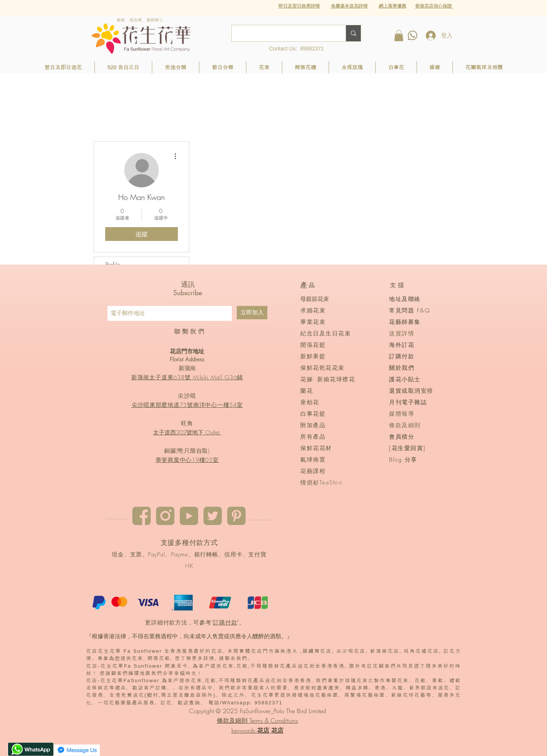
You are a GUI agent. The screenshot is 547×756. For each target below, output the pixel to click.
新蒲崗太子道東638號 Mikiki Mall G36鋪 (187, 377)
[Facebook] (142, 516)
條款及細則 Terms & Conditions (257, 720)
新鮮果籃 (313, 356)
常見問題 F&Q (409, 311)
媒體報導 (402, 414)
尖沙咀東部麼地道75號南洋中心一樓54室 (187, 405)
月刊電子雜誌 (408, 402)
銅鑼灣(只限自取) (187, 451)
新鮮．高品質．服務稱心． (142, 20)
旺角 (187, 423)
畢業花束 (313, 322)
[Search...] (283, 33)
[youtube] (189, 516)
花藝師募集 (405, 322)
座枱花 (310, 402)
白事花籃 (313, 414)
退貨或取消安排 (411, 391)
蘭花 (307, 391)
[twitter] (213, 516)
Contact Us (282, 49)
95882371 (312, 49)
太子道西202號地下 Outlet (187, 432)
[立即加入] (252, 313)
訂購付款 (225, 623)
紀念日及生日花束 (326, 333)
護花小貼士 (405, 379)
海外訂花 (402, 345)
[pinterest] (236, 516)
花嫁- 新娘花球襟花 (328, 379)
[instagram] (165, 516)
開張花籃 (313, 345)
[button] (392, 6)
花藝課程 (313, 471)
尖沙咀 (187, 396)
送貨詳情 (402, 333)
